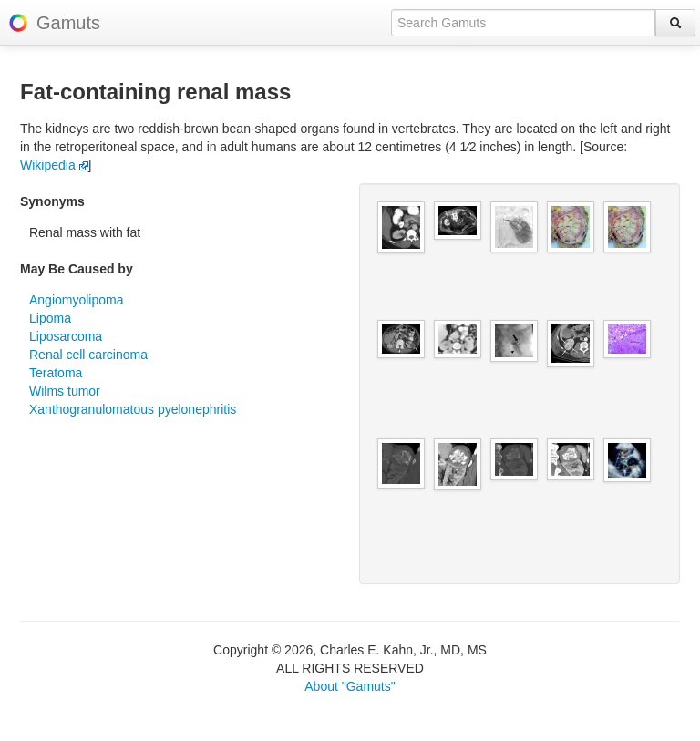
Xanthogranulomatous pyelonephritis (133, 409)
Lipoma (50, 318)
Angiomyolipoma (77, 300)
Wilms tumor (65, 391)
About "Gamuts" (350, 686)
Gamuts (68, 23)
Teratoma (56, 373)
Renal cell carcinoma (88, 355)
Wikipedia (54, 165)
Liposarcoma (66, 336)
